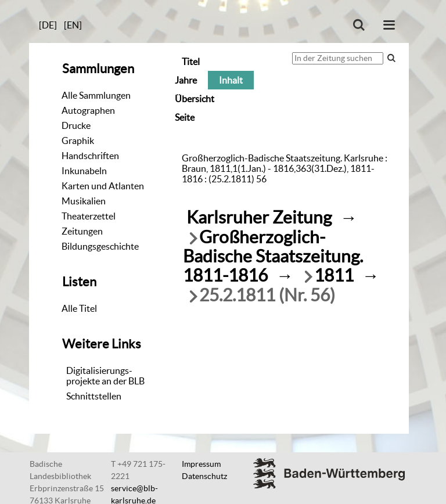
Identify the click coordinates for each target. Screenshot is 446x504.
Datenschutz (204, 476)
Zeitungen (82, 231)
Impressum (201, 464)
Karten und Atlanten (103, 186)
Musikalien (84, 201)
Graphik (78, 141)
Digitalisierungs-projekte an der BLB (105, 376)
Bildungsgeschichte (100, 246)
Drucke (76, 125)
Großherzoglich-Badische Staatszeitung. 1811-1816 (273, 256)
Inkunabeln (84, 171)
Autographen (88, 110)
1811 (334, 276)
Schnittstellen (94, 396)
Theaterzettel (89, 216)
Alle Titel (79, 308)
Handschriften (90, 156)
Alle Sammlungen (96, 95)
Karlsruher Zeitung (259, 217)
